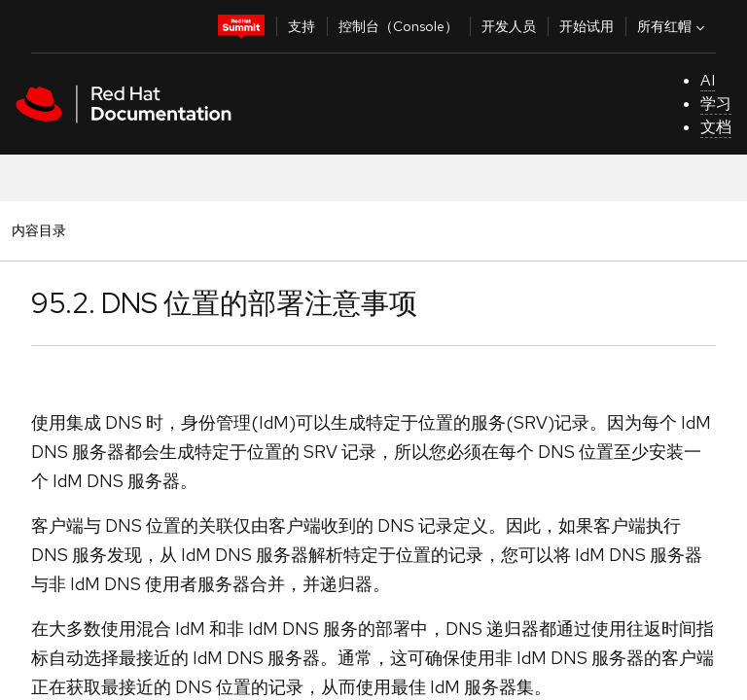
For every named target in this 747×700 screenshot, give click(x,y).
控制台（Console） (398, 26)
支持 (302, 26)
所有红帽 (673, 26)
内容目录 (38, 230)
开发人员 (509, 26)
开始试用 (587, 26)
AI (708, 80)
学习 (716, 104)
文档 (716, 127)
